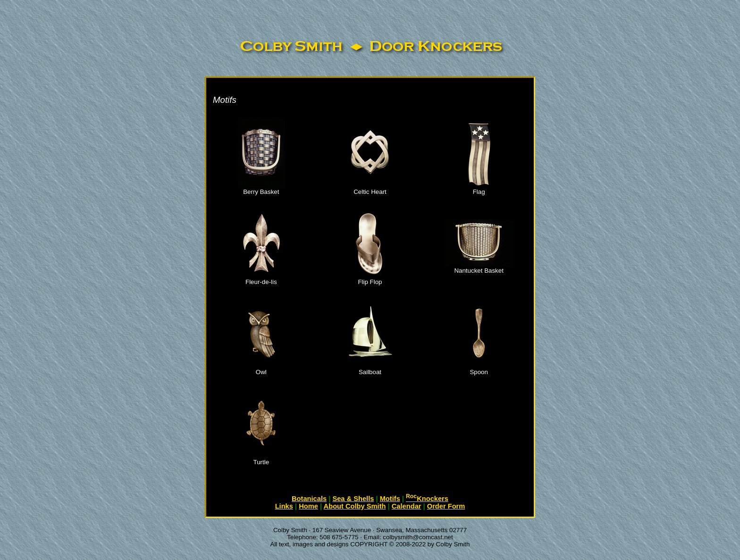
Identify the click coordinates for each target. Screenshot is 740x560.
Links (284, 506)
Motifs (390, 499)
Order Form (446, 506)
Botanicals (309, 499)
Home (308, 506)
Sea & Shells (353, 499)
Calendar (407, 506)
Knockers (427, 499)
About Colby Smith (355, 506)
